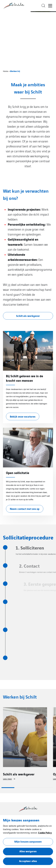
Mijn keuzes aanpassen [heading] (21, 820)
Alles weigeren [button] (28, 851)
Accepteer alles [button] (28, 861)
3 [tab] (34, 788)
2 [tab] (21, 788)
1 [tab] (8, 788)
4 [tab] (47, 788)
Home (6, 71)
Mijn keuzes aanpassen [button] (28, 841)
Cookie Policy (45, 832)
